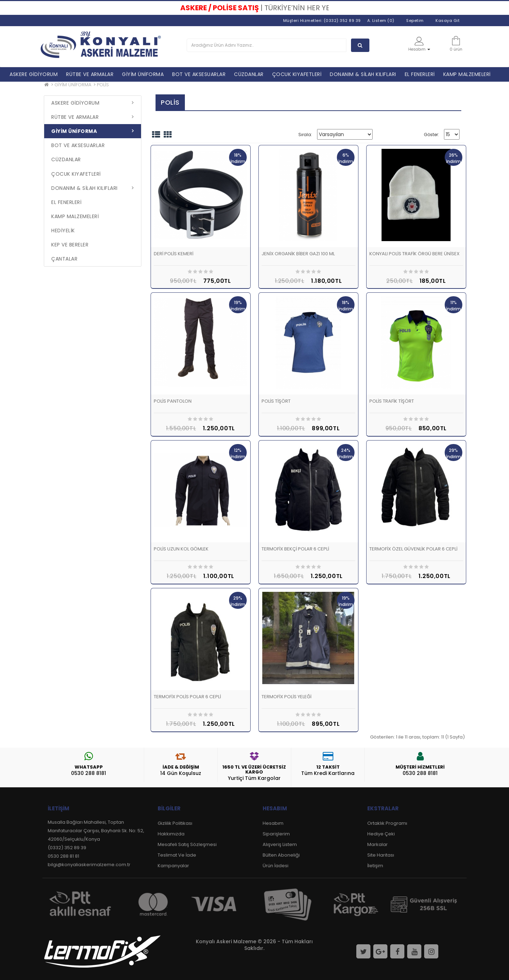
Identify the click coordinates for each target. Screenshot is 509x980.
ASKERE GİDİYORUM (34, 74)
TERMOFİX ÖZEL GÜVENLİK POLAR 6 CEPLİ (413, 549)
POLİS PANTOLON (173, 401)
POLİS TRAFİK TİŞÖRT (392, 401)
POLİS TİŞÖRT (276, 401)
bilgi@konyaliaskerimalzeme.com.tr (89, 865)
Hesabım (273, 823)
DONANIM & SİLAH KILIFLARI (363, 74)
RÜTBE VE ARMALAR (90, 74)
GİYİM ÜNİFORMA (143, 74)
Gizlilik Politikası (175, 823)
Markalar (378, 844)
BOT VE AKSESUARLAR (199, 74)
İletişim (375, 866)
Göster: (431, 135)
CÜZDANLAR (249, 74)
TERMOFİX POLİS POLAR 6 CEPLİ (187, 697)
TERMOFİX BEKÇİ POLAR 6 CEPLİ (295, 549)
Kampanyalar (173, 866)
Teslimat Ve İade (177, 855)
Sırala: (305, 135)
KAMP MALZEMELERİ (467, 74)
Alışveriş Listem (280, 844)
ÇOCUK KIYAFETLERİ (297, 74)
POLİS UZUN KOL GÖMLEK (181, 549)
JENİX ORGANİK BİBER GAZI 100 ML (298, 254)
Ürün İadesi (276, 866)
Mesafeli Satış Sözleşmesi (187, 844)
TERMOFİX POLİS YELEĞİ (286, 697)
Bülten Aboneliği (281, 855)
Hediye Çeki (381, 834)
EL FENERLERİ (420, 74)
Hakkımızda (171, 834)
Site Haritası (381, 855)
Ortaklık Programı (387, 823)
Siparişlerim (276, 834)
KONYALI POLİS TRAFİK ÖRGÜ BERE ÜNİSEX (414, 254)
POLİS (103, 85)
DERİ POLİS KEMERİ (174, 254)
